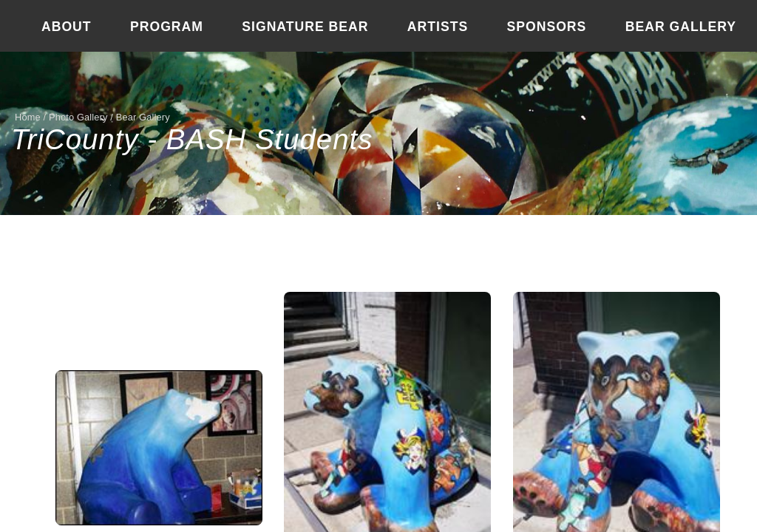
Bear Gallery (681, 27)
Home (28, 117)
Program (167, 27)
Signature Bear (305, 27)
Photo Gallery (78, 117)
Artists (438, 27)
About (67, 27)
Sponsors (547, 27)
